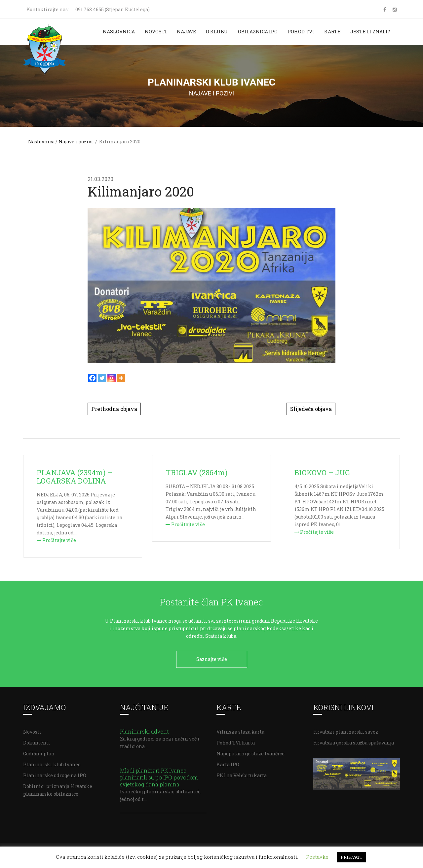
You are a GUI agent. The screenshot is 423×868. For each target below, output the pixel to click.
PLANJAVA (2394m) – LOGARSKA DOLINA (75, 477)
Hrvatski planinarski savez (346, 729)
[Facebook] (92, 378)
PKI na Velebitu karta (242, 773)
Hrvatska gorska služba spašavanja (354, 740)
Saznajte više (212, 659)
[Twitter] (102, 378)
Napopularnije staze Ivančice (250, 751)
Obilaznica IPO (258, 32)
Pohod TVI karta (236, 740)
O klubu (217, 32)
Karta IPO (228, 762)
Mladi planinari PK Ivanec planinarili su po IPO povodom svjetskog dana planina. (159, 775)
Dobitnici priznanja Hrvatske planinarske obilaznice (58, 788)
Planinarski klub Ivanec (52, 762)
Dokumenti (37, 740)
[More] (121, 378)
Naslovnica (119, 32)
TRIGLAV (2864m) (196, 472)
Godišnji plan (39, 751)
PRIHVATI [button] (351, 857)
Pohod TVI (301, 32)
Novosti (156, 32)
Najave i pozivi (76, 142)
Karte (332, 32)
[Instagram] (112, 378)
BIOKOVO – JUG (322, 472)
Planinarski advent (144, 729)
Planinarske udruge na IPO (55, 773)
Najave (186, 32)
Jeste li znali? (370, 32)
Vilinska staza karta (240, 729)
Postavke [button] (317, 857)
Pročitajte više (56, 540)
